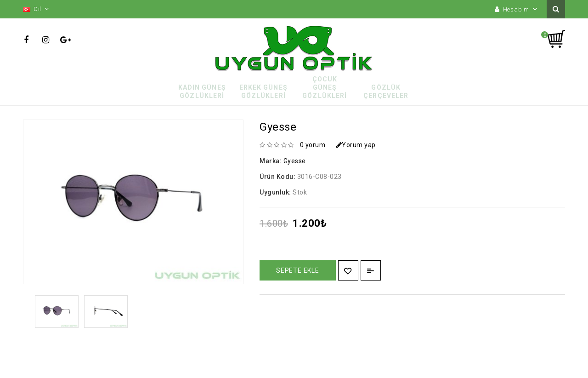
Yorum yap (356, 145)
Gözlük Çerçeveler (386, 92)
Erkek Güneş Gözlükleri (263, 92)
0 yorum (313, 145)
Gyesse (295, 161)
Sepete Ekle (298, 270)
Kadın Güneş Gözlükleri (202, 92)
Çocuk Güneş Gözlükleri (325, 87)
